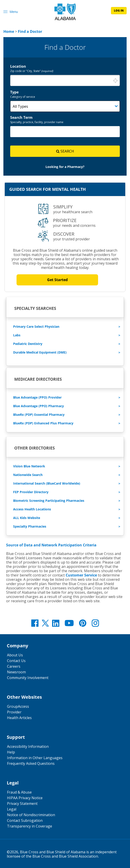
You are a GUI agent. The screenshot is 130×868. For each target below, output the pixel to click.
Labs (17, 335)
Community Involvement (28, 678)
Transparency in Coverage (30, 826)
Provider (14, 712)
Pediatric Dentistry (28, 344)
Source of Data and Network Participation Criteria (51, 545)
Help (11, 752)
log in (119, 11)
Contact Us (16, 661)
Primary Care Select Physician (36, 326)
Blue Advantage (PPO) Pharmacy (39, 406)
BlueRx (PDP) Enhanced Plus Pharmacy (43, 423)
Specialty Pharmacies (30, 526)
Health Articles (19, 718)
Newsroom (16, 672)
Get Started (57, 280)
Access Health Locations (32, 509)
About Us (15, 655)
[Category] (65, 106)
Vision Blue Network (29, 466)
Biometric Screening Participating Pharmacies (49, 501)
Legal (12, 809)
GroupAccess (18, 706)
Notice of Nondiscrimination (31, 815)
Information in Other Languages (35, 758)
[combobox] (65, 80)
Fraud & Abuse (19, 792)
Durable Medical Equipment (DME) (40, 352)
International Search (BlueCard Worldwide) (47, 483)
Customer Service (81, 575)
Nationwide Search (28, 475)
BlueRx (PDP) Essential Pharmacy (39, 415)
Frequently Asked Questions (31, 763)
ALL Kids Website (27, 518)
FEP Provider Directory (31, 492)
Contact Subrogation (25, 820)
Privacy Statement (22, 803)
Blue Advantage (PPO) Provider (37, 397)
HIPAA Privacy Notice (25, 798)
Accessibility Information (28, 746)
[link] (9, 31)
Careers (14, 666)
